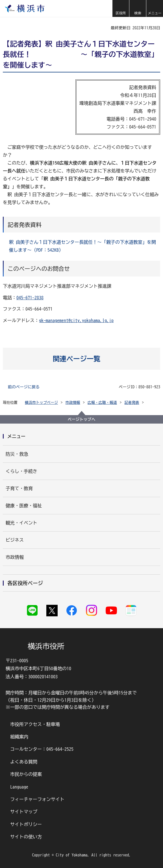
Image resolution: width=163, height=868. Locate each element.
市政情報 (73, 403)
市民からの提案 (26, 774)
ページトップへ (82, 419)
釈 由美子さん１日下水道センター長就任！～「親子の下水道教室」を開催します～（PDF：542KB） (82, 246)
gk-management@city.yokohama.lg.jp (76, 320)
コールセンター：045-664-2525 (42, 749)
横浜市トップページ (41, 403)
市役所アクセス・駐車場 (35, 724)
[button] (121, 8)
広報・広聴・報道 (102, 403)
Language (19, 787)
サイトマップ (24, 812)
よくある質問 (24, 762)
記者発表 (132, 403)
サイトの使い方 (26, 837)
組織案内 (19, 737)
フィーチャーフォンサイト (37, 799)
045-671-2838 (30, 298)
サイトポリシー (26, 824)
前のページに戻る (24, 387)
